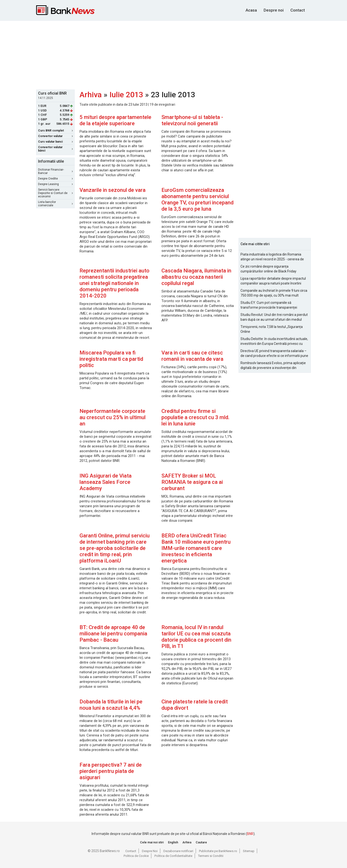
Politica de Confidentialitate (173, 856)
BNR (250, 834)
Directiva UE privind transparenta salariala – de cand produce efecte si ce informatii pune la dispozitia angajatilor (274, 354)
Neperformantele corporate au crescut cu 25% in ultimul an (113, 417)
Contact (298, 10)
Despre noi (274, 10)
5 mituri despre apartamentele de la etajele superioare (115, 120)
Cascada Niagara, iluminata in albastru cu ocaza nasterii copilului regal (196, 277)
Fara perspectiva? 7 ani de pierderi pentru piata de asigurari (111, 771)
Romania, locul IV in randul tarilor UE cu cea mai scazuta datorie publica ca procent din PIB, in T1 (196, 637)
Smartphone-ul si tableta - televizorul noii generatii (192, 120)
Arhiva (91, 95)
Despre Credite (55, 179)
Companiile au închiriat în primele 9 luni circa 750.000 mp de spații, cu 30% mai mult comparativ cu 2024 (274, 293)
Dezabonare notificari (178, 851)
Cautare (201, 842)
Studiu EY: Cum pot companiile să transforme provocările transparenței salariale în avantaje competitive (269, 305)
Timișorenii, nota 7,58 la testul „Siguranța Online (272, 329)
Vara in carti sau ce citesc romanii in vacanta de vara (192, 356)
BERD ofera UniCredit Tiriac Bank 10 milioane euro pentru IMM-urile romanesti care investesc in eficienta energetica (196, 548)
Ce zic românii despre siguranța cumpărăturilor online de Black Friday (268, 269)
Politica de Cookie (136, 856)
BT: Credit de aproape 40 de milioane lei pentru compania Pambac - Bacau (113, 634)
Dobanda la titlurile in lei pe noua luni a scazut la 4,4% (111, 705)
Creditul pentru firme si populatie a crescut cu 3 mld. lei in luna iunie (195, 417)
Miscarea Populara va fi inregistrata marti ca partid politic (111, 359)
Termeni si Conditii (211, 856)
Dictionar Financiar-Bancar (55, 171)
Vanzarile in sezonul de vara (113, 190)
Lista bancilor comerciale (55, 204)
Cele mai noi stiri (152, 842)
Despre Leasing (55, 184)
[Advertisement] (173, 55)
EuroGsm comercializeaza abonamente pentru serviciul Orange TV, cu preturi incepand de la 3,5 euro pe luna (197, 199)
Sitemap (249, 851)
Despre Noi (150, 851)
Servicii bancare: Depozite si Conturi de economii (55, 193)
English (173, 842)
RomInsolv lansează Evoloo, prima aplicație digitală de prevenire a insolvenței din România (273, 366)
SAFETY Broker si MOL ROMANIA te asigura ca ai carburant (192, 482)
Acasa (251, 10)
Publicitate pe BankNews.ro (218, 851)
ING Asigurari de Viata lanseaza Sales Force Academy (106, 482)
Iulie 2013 (126, 95)
